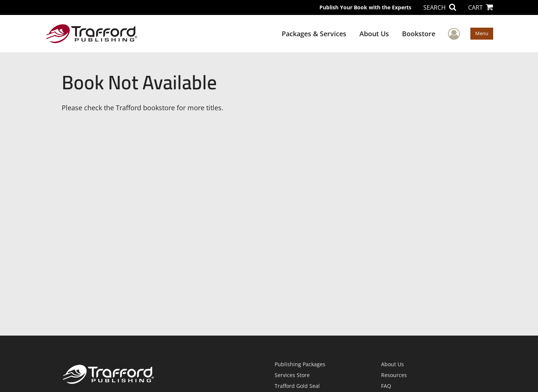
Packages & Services (314, 34)
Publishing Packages (300, 364)
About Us (374, 34)
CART (481, 7)
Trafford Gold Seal (297, 386)
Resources (394, 375)
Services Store (292, 375)
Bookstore (419, 34)
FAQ (386, 386)
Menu (482, 33)
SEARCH (440, 7)
